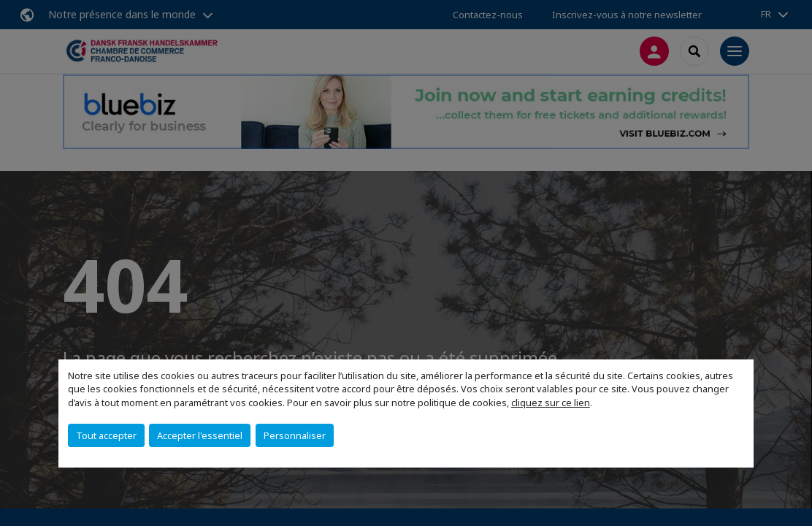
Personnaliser (295, 435)
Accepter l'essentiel (200, 435)
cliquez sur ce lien (551, 403)
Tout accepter (106, 435)
